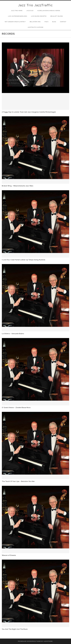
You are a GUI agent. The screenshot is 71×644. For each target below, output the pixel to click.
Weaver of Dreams (9, 555)
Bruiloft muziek (57, 16)
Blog (54, 22)
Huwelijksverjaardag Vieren (49, 11)
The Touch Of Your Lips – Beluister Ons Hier (18, 481)
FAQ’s (47, 22)
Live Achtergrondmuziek (18, 16)
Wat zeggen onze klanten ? (15, 22)
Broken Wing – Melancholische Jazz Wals (18, 186)
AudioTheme (48, 641)
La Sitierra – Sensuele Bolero (13, 334)
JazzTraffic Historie (36, 27)
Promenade (22, 641)
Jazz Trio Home (17, 11)
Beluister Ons (35, 22)
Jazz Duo (30, 11)
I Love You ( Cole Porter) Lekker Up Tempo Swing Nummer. (24, 260)
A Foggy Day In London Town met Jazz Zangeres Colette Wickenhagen (29, 112)
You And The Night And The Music (15, 629)
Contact (63, 22)
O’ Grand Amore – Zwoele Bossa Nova (16, 408)
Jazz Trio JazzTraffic (35, 5)
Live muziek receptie (39, 16)
